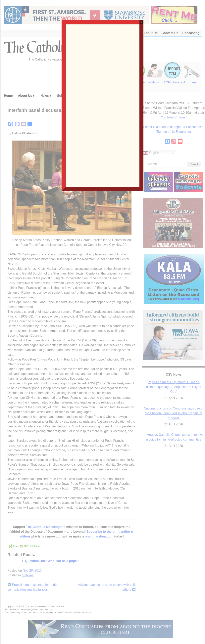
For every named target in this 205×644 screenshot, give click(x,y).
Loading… (103, 105)
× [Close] (142, 22)
